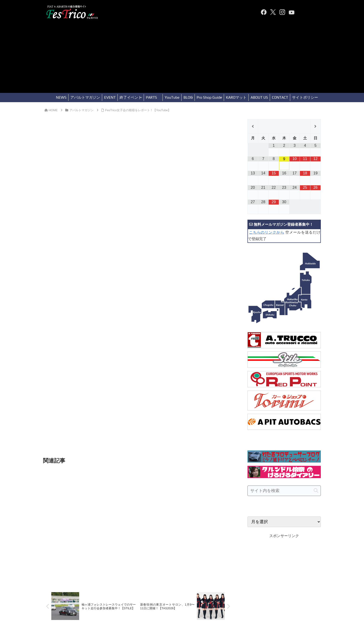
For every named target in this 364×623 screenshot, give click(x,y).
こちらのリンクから (267, 232)
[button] (316, 491)
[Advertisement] (182, 58)
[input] (284, 491)
